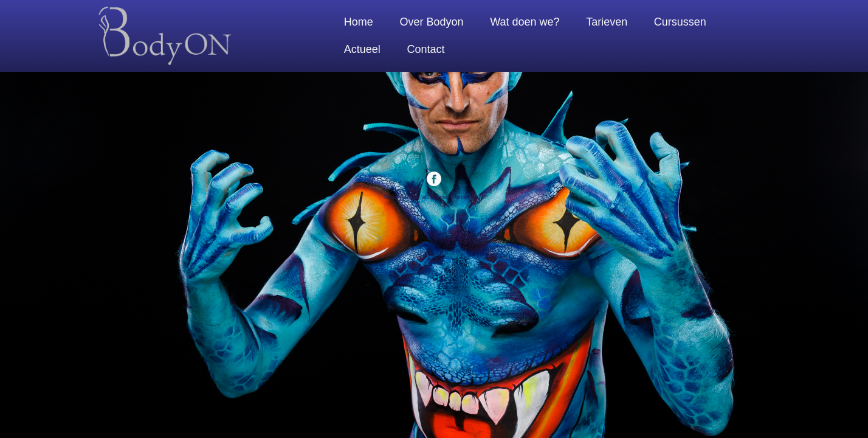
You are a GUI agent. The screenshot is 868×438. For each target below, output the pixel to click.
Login (478, 197)
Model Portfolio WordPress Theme (425, 197)
